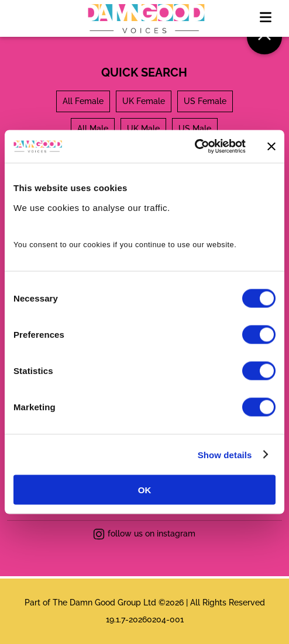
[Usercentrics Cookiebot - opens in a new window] (195, 147)
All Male (93, 129)
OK (145, 490)
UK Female (144, 101)
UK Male (143, 129)
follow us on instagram (144, 534)
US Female (205, 101)
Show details (225, 454)
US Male (195, 129)
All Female (83, 101)
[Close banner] (271, 146)
